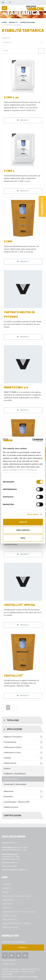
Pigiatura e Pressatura (13, 737)
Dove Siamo (7, 904)
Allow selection (23, 530)
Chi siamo (7, 884)
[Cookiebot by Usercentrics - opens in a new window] (33, 440)
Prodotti (13, 22)
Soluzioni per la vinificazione (16, 896)
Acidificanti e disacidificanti (15, 774)
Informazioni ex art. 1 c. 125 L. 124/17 (19, 912)
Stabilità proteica (11, 807)
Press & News (9, 900)
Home (4, 22)
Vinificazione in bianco (13, 747)
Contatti (7, 908)
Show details (33, 514)
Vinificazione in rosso (12, 753)
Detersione (8, 797)
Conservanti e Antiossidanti (15, 784)
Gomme (7, 768)
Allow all (23, 522)
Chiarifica (7, 758)
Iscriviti (23, 948)
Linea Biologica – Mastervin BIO (17, 802)
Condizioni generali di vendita (17, 923)
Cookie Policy (9, 964)
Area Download (10, 920)
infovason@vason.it (21, 870)
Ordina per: (6, 38)
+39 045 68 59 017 (11, 863)
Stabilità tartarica (11, 779)
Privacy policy (9, 960)
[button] (4, 3)
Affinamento (9, 791)
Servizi (6, 892)
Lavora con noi (10, 916)
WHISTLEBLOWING (10, 927)
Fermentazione (10, 742)
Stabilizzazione (27, 22)
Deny (23, 538)
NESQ (35, 977)
